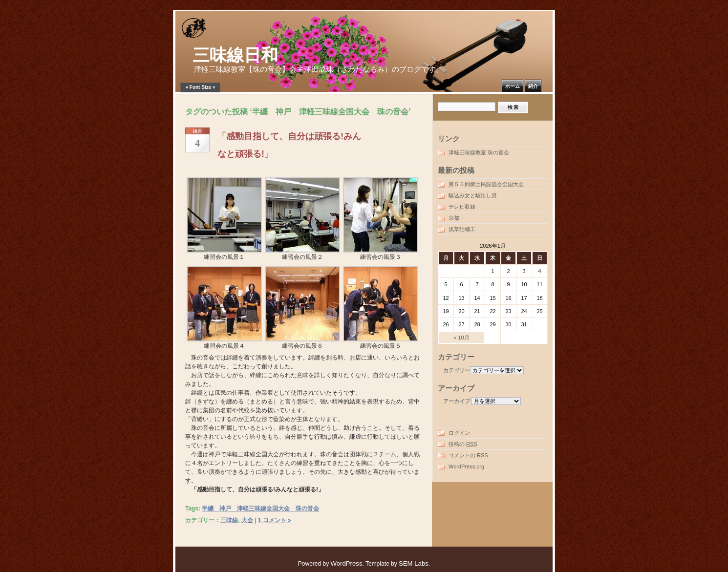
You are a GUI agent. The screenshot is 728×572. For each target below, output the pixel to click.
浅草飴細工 (462, 229)
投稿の (463, 444)
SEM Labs (414, 563)
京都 (454, 218)
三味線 (229, 520)
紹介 (533, 86)
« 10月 (461, 338)
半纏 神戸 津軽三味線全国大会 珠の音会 (260, 508)
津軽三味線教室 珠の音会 (479, 152)
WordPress (347, 563)
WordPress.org (466, 466)
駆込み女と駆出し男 (473, 195)
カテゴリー (457, 370)
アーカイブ (457, 401)
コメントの (468, 455)
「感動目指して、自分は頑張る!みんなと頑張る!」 (289, 145)
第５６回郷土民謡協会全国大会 (486, 184)
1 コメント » (275, 520)
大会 (247, 520)
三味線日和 (235, 55)
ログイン (459, 433)
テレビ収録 (462, 207)
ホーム (513, 86)
